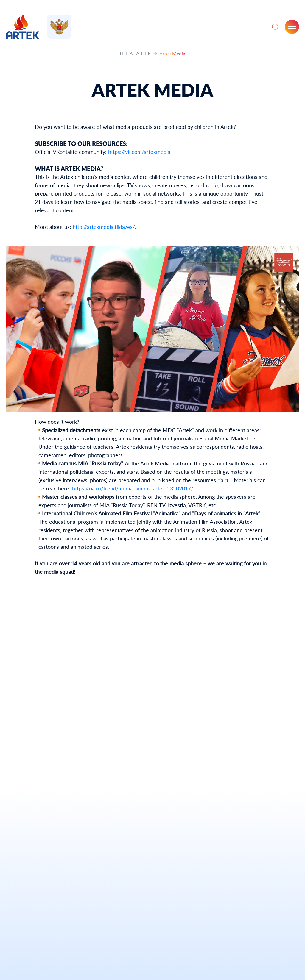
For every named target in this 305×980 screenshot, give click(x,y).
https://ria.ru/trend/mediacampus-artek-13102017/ (133, 488)
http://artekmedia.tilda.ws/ (104, 227)
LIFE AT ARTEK (135, 53)
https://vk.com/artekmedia (139, 152)
